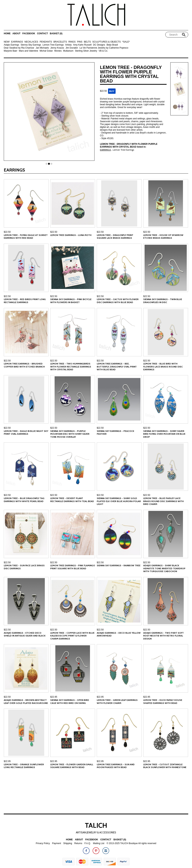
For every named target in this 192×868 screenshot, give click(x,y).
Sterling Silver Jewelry (86, 51)
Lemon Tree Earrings (53, 45)
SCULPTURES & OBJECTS (107, 42)
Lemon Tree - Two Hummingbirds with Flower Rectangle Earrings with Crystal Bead (71, 367)
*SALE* (126, 42)
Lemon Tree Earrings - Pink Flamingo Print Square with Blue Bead (73, 567)
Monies (58, 51)
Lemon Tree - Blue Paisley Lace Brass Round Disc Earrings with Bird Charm (163, 501)
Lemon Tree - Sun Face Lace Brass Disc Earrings (24, 567)
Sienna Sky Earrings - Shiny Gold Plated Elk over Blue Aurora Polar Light (119, 501)
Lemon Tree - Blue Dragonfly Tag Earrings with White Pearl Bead (24, 500)
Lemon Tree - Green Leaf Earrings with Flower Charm (117, 701)
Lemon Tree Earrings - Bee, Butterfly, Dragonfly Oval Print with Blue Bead (117, 367)
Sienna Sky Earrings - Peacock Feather (115, 432)
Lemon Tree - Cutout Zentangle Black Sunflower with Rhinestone (165, 766)
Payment (57, 843)
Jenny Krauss (57, 48)
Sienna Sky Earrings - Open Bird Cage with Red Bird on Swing (70, 701)
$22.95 (54, 697)
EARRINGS (17, 42)
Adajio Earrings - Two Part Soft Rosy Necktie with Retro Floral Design (163, 636)
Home (7, 34)
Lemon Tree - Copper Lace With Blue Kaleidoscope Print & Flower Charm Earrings (72, 636)
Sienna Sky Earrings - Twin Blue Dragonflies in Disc (163, 301)
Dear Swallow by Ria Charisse (19, 48)
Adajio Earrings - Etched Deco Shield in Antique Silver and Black (25, 634)
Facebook (29, 34)
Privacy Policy (43, 843)
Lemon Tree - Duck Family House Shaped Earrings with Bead (163, 701)
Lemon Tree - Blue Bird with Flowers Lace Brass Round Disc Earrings (163, 367)
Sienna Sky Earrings (31, 45)
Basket (56, 34)
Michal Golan (46, 51)
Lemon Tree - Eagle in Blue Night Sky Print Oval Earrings (26, 432)
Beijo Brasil (112, 45)
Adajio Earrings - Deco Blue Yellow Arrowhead (119, 634)
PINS (80, 42)
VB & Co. (103, 51)
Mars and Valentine (29, 51)
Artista (68, 45)
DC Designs (99, 45)
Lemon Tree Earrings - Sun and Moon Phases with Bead (116, 766)
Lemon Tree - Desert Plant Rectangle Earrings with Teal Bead (72, 500)
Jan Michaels (42, 48)
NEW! (7, 42)
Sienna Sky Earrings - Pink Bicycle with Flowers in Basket (71, 301)
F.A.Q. (88, 843)
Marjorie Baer (11, 51)
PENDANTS (46, 42)
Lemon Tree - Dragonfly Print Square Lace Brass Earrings (115, 237)
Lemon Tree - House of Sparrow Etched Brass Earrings (163, 237)
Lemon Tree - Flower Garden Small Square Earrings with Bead (72, 766)
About (16, 34)
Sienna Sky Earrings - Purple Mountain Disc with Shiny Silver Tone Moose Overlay (70, 434)
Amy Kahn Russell (82, 45)
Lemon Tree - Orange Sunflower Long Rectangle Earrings (24, 766)
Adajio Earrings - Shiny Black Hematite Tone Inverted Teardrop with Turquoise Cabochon (164, 568)
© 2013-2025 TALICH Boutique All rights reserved (131, 843)
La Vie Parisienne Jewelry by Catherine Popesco (104, 48)
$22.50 (7, 232)
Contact (43, 34)
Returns (78, 843)
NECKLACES (31, 42)
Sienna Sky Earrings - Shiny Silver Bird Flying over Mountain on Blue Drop (164, 434)
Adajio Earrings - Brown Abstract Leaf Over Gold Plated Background (26, 701)
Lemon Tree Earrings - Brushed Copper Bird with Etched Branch (24, 365)
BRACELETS (60, 42)
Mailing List (99, 843)
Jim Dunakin (72, 48)
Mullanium (68, 51)
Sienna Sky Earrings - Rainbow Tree (119, 565)
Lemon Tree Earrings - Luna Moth (71, 235)
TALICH (96, 825)
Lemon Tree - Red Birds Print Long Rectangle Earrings (25, 301)
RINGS (72, 42)
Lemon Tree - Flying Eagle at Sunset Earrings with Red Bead (26, 237)
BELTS (87, 42)
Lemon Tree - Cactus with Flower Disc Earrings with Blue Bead (118, 301)
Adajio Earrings (11, 45)
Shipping (68, 843)
